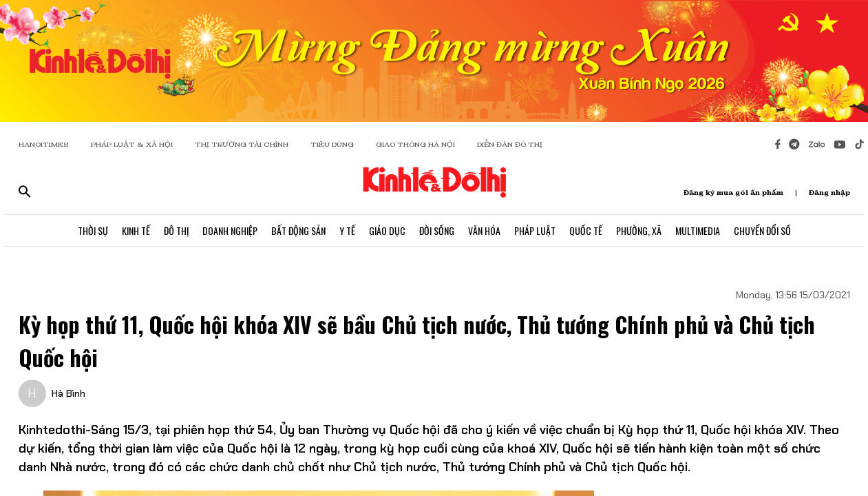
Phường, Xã (639, 230)
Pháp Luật (535, 230)
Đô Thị (176, 230)
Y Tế (347, 230)
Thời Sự (93, 230)
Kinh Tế (136, 230)
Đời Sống (437, 230)
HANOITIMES (44, 144)
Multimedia (698, 230)
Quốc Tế (586, 230)
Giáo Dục (387, 230)
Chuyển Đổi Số (762, 230)
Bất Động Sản (298, 230)
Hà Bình (68, 393)
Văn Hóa (484, 230)
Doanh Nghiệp (230, 230)
